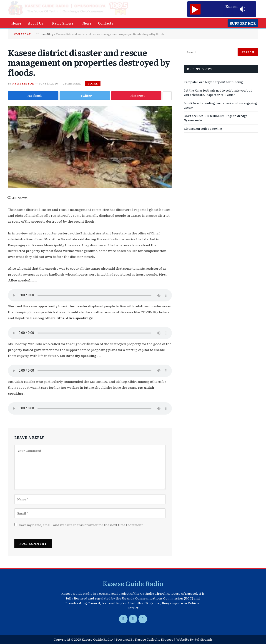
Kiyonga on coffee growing (203, 128)
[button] (37, 23)
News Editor (23, 83)
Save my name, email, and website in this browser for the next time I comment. (82, 525)
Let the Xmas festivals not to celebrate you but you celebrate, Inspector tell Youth (218, 93)
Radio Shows (63, 23)
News (87, 23)
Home (16, 23)
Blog (50, 34)
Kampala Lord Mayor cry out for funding (213, 82)
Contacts (105, 23)
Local (93, 83)
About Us (35, 23)
